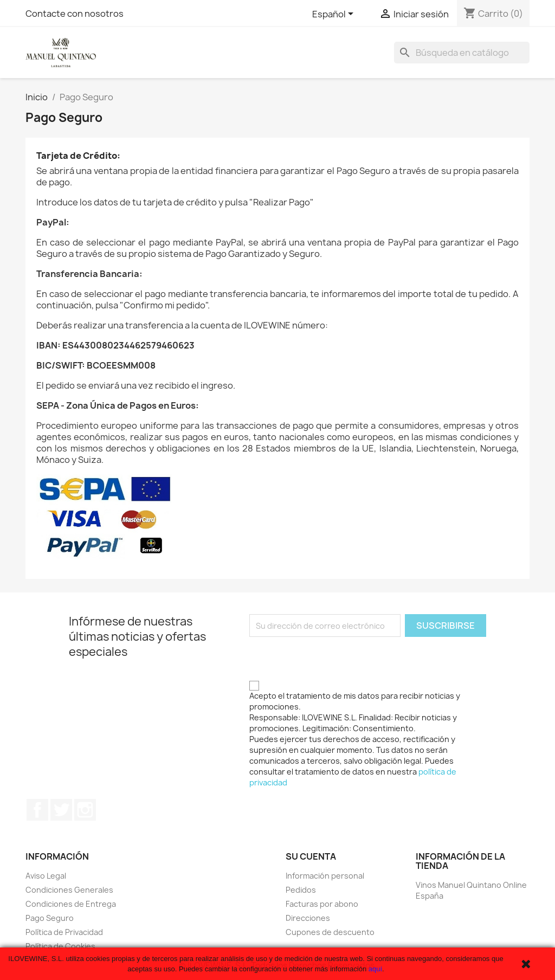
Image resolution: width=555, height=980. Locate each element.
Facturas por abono (322, 904)
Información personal (325, 876)
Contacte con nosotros (75, 14)
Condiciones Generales (69, 890)
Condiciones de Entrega (71, 904)
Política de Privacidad (64, 932)
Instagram (85, 810)
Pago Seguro (50, 918)
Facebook (37, 810)
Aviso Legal (46, 876)
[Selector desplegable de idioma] (335, 15)
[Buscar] (462, 53)
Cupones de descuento (330, 932)
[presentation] (332, 658)
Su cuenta (311, 856)
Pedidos (301, 890)
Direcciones (308, 918)
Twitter (61, 810)
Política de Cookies (60, 946)
